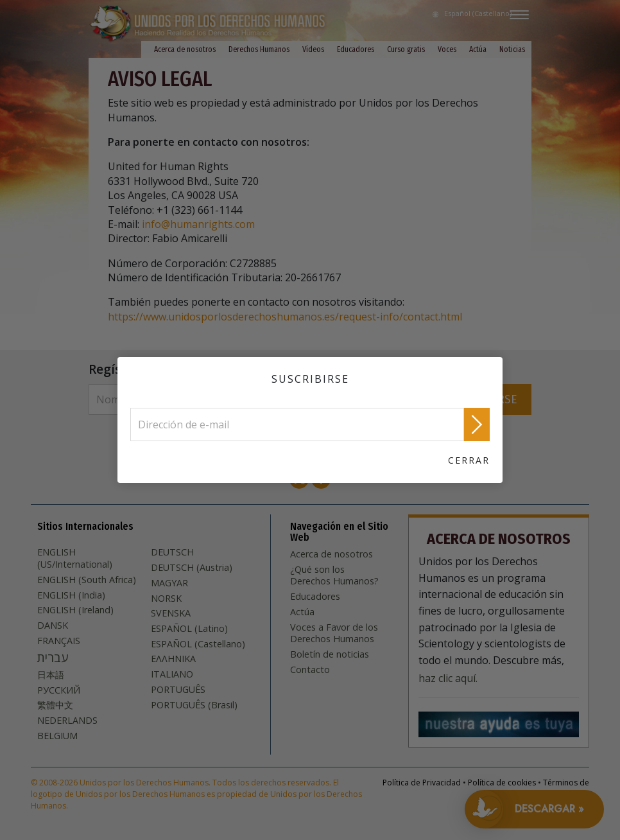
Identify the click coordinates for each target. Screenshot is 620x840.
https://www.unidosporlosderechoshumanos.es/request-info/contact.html (285, 317)
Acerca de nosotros (185, 49)
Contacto (310, 670)
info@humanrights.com (198, 224)
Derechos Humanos (259, 49)
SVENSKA (171, 613)
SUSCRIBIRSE (484, 399)
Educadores (356, 49)
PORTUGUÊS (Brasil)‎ (194, 705)
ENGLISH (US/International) (75, 558)
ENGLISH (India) (71, 595)
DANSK (53, 626)
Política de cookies (502, 783)
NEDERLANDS (67, 721)
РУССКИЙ (59, 690)
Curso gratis (406, 49)
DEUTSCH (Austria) (192, 568)
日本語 (51, 675)
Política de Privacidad (422, 783)
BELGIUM (57, 736)
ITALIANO (172, 674)
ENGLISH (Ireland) (75, 610)
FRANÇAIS (59, 641)
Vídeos (313, 49)
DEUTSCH (172, 552)
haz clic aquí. (448, 678)
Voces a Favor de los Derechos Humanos (334, 634)
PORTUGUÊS (178, 690)
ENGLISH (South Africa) (87, 580)
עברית (53, 658)
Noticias (512, 49)
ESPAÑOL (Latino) (189, 629)
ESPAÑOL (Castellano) (198, 644)
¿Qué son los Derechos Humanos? (334, 576)
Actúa (478, 49)
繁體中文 (55, 705)
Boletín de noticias (330, 654)
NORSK (166, 599)
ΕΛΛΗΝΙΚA (173, 659)
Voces (447, 49)
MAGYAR (169, 583)
